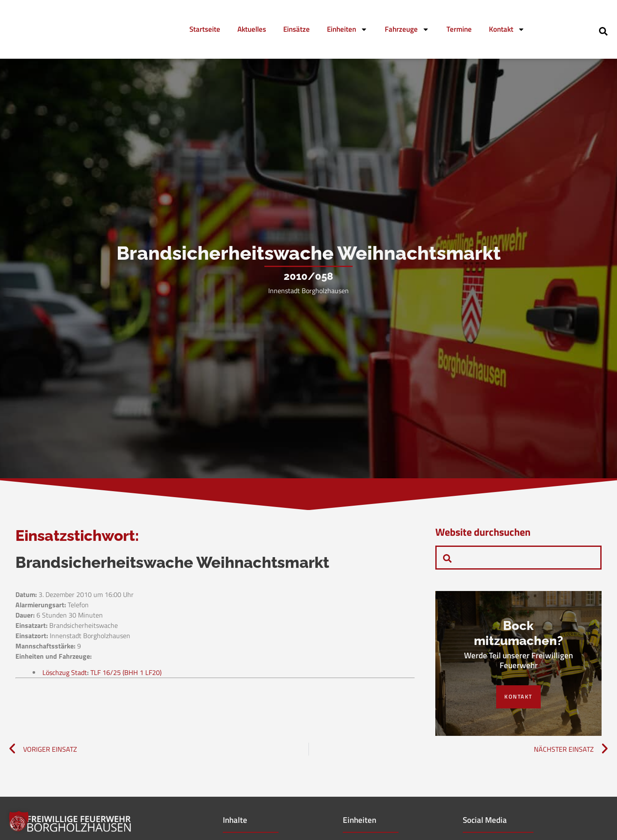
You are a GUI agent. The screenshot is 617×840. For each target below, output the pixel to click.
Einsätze (297, 29)
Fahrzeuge (407, 29)
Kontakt (507, 29)
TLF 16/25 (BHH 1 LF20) (126, 710)
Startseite (205, 29)
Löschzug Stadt (65, 710)
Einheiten (347, 29)
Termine (459, 29)
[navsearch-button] (603, 30)
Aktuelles (252, 29)
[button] (19, 821)
